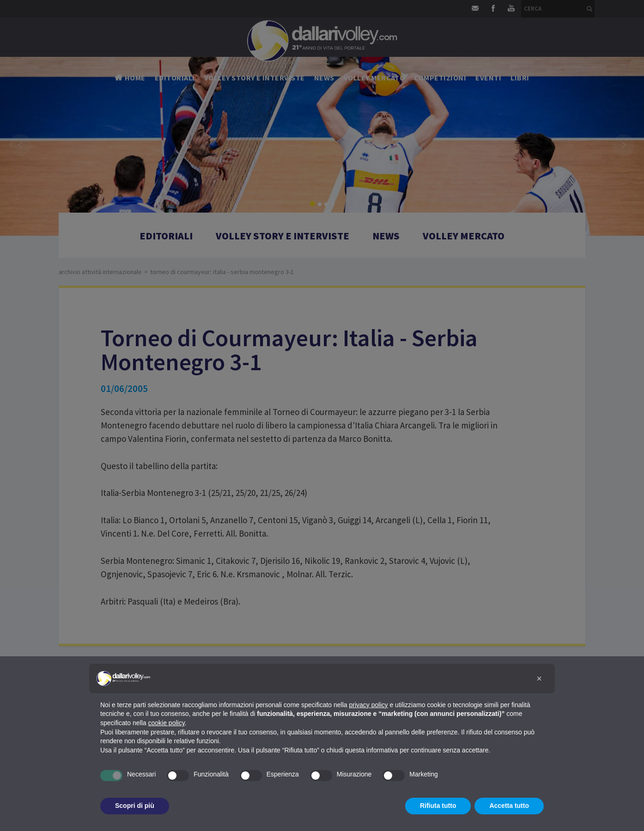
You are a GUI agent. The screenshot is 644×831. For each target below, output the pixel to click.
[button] (539, 678)
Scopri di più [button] (135, 806)
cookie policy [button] (167, 723)
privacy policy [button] (369, 705)
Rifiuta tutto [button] (438, 806)
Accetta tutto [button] (509, 806)
